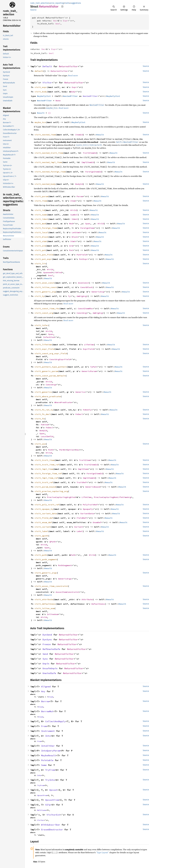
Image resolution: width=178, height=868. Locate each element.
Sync (45, 659)
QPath (53, 542)
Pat (71, 250)
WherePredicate (63, 402)
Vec (55, 21)
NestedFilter (70, 96)
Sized (51, 697)
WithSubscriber (51, 825)
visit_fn (40, 419)
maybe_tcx (40, 122)
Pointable (47, 760)
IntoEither (48, 746)
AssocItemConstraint (67, 592)
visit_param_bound (45, 487)
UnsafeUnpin (50, 668)
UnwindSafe (49, 673)
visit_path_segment (46, 559)
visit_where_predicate (48, 396)
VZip (48, 805)
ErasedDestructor (52, 830)
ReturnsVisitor (68, 66)
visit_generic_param (46, 371)
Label (80, 531)
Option (70, 450)
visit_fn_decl (43, 414)
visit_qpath (41, 536)
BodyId (79, 184)
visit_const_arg (44, 313)
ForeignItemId (93, 172)
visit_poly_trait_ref (47, 505)
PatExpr (83, 259)
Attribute (87, 599)
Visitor (47, 83)
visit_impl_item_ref (46, 478)
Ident (75, 219)
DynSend (47, 635)
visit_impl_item (44, 469)
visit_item (41, 201)
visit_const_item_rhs (47, 308)
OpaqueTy (88, 509)
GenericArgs (65, 579)
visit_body (41, 92)
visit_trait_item (44, 460)
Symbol (74, 215)
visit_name (41, 215)
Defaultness (98, 604)
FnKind (44, 425)
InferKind (49, 337)
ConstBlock (87, 287)
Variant (78, 527)
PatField (82, 255)
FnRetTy (87, 410)
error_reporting (57, 3)
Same (44, 765)
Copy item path (62, 6)
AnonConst (83, 283)
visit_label (41, 531)
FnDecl (79, 414)
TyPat (93, 367)
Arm (71, 246)
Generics (80, 392)
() (49, 113)
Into (48, 736)
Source (33, 10)
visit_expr (41, 87)
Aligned (46, 687)
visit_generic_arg (45, 292)
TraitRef (82, 482)
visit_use (40, 444)
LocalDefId (47, 436)
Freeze (47, 644)
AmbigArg (82, 296)
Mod (71, 224)
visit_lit (40, 264)
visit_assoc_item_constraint (51, 586)
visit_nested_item (45, 135)
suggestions (76, 3)
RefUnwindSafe (51, 649)
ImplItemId (88, 162)
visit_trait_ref (44, 482)
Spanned (48, 272)
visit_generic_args (46, 573)
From (44, 726)
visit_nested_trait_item (49, 153)
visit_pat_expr (43, 259)
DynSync (47, 639)
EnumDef (97, 522)
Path (51, 450)
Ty (69, 296)
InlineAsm (53, 614)
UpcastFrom (42, 795)
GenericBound (93, 487)
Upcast (53, 790)
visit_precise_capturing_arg (51, 491)
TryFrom (50, 770)
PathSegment (65, 565)
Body (73, 92)
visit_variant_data (46, 513)
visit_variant (43, 527)
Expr (65, 21)
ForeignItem (87, 228)
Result (41, 113)
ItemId (79, 135)
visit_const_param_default (50, 376)
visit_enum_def (43, 522)
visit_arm (40, 246)
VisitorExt (53, 815)
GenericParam (89, 371)
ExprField (88, 349)
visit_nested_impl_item (48, 162)
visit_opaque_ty (44, 509)
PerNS (62, 450)
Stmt (73, 241)
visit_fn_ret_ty (44, 410)
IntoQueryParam (51, 751)
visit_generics (43, 392)
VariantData (87, 513)
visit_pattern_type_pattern (51, 367)
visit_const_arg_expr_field (51, 353)
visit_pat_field (44, 255)
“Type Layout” (102, 852)
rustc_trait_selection (40, 3)
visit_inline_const (46, 287)
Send (45, 654)
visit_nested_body (45, 184)
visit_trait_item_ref (47, 465)
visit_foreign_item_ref (48, 473)
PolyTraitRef (90, 505)
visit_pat (40, 250)
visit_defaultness (45, 604)
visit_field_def (44, 518)
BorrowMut (47, 711)
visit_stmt (41, 241)
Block (75, 237)
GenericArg (98, 292)
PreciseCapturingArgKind (61, 497)
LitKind (57, 272)
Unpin (46, 664)
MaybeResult (49, 755)
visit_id (40, 210)
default (39, 71)
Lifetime (89, 345)
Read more (73, 75)
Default (47, 66)
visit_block (41, 237)
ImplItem (83, 469)
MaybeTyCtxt (44, 96)
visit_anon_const (44, 283)
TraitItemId (90, 153)
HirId (74, 210)
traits (67, 3)
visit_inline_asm (44, 608)
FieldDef (82, 518)
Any (43, 691)
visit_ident (41, 219)
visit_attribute (44, 599)
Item (73, 201)
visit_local (41, 232)
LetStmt (76, 232)
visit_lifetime (43, 345)
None (58, 101)
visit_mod (40, 224)
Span (88, 224)
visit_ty (40, 296)
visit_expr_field (44, 349)
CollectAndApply (55, 721)
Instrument (48, 731)
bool (58, 24)
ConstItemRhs (85, 308)
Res (77, 450)
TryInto (50, 780)
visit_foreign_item (46, 228)
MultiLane (42, 810)
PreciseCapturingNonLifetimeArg (112, 497)
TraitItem (85, 460)
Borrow (45, 701)
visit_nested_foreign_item (50, 172)
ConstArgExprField (60, 359)
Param (80, 196)
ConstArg (82, 313)
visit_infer (41, 325)
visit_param (41, 196)
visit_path (41, 555)
